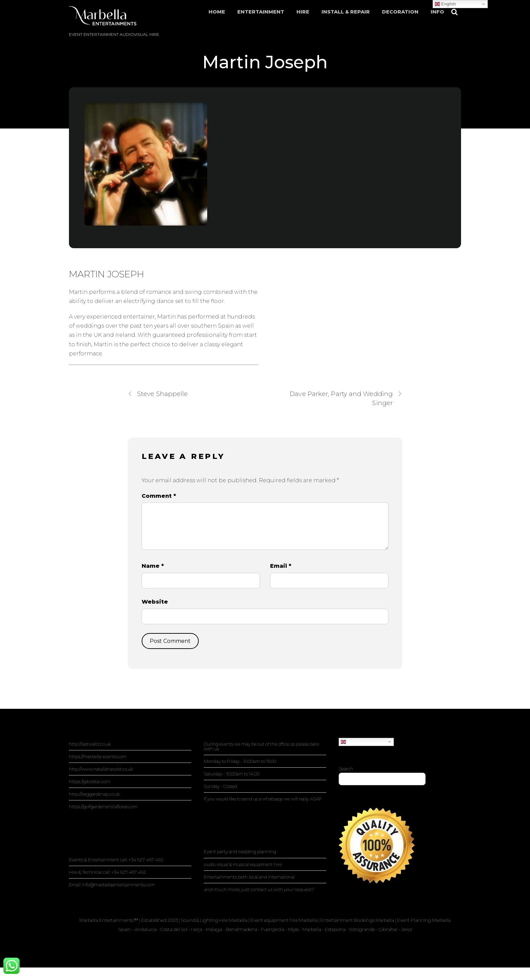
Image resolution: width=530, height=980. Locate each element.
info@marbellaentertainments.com (118, 885)
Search (346, 769)
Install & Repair (346, 12)
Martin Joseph (265, 62)
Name (153, 566)
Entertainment (261, 12)
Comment (159, 496)
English (351, 742)
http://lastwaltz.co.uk (90, 744)
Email (281, 566)
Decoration (400, 12)
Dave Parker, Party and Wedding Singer (346, 398)
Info (437, 12)
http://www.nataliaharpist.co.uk (101, 769)
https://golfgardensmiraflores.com (103, 807)
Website (155, 602)
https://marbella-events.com (98, 756)
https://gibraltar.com (90, 781)
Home (217, 12)
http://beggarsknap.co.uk (94, 794)
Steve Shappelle (158, 394)
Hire (303, 12)
